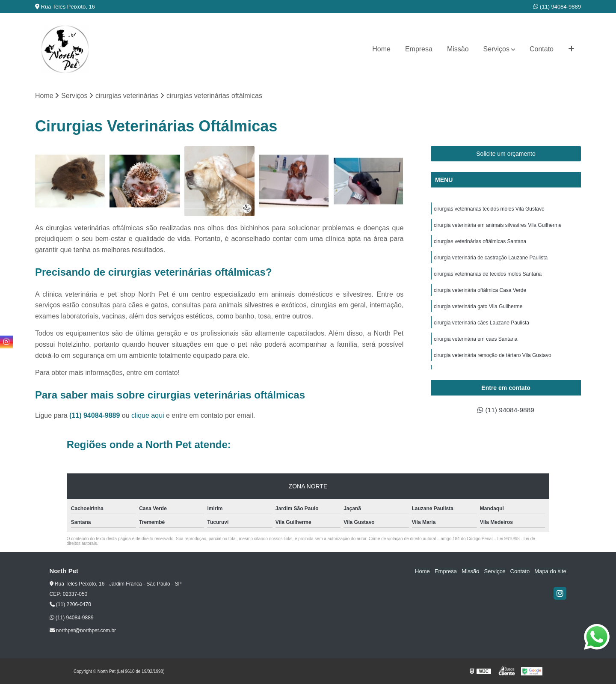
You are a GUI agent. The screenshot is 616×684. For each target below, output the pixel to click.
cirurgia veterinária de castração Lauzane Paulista (491, 258)
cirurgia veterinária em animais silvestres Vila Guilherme (498, 225)
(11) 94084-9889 (557, 7)
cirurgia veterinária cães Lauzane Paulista (481, 323)
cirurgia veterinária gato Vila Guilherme (478, 306)
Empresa (419, 49)
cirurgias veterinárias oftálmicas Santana (480, 241)
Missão (458, 49)
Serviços (496, 49)
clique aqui (148, 415)
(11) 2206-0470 (70, 604)
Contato (542, 49)
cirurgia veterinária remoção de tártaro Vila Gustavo (493, 355)
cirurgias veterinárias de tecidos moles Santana (488, 274)
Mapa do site (551, 571)
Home (381, 49)
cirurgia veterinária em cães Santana (475, 339)
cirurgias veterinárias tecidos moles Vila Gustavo (489, 209)
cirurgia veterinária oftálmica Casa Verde (480, 290)
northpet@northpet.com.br (83, 631)
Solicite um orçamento (506, 154)
